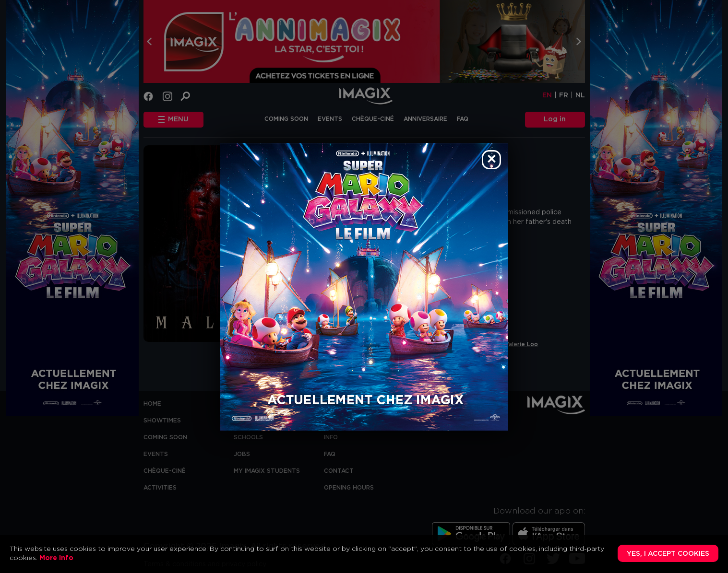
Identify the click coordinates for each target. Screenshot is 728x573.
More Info (56, 558)
